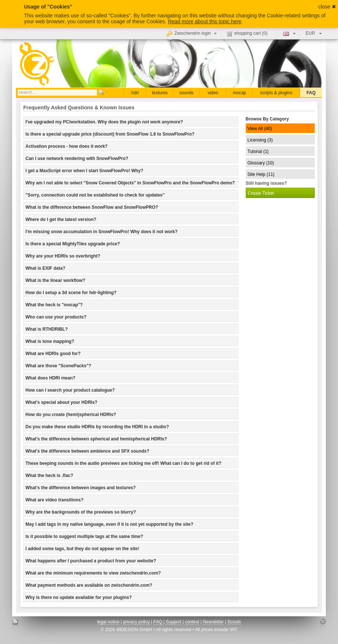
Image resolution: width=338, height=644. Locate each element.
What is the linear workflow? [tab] (55, 280)
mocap (239, 93)
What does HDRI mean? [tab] (50, 378)
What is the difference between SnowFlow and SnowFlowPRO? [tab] (92, 207)
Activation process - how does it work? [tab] (67, 146)
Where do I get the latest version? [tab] (61, 219)
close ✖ (327, 7)
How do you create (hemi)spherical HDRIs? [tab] (71, 415)
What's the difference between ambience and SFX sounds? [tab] (87, 451)
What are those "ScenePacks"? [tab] (58, 366)
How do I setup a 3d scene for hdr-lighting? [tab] (71, 293)
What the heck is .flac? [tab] (49, 476)
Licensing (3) (260, 140)
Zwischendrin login (192, 33)
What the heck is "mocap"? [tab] (54, 305)
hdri (135, 93)
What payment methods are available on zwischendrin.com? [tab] (89, 585)
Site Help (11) (261, 174)
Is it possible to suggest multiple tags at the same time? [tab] (84, 536)
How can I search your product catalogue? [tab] (70, 390)
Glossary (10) (261, 163)
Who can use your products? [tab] (56, 317)
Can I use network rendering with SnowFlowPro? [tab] (77, 159)
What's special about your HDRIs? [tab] (61, 402)
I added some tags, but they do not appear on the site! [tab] (82, 549)
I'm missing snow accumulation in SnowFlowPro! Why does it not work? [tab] (101, 232)
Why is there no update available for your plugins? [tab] (79, 597)
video (213, 93)
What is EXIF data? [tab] (45, 268)
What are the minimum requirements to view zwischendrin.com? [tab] (93, 573)
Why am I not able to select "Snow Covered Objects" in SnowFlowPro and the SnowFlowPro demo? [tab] (130, 183)
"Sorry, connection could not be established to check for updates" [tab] (95, 195)
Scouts (234, 622)
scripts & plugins (276, 93)
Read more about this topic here (205, 21)
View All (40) (260, 129)
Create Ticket (261, 193)
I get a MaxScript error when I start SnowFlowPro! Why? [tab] (84, 171)
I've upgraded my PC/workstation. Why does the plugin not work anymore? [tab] (104, 122)
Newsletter (213, 622)
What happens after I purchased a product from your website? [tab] (91, 561)
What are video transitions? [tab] (54, 500)
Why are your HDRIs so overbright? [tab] (63, 256)
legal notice (108, 622)
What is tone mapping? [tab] (50, 341)
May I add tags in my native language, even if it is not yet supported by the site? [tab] (109, 524)
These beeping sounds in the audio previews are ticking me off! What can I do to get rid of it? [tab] (123, 463)
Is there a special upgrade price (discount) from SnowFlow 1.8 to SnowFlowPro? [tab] (110, 134)
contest (192, 622)
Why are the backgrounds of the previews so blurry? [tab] (81, 512)
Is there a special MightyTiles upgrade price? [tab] (73, 244)
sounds (187, 93)
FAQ (311, 93)
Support (173, 622)
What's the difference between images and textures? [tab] (81, 488)
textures (160, 93)
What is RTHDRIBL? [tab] (47, 329)
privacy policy (137, 622)
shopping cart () (247, 34)
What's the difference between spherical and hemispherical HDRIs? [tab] (96, 439)
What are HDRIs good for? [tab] (53, 354)
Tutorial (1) (258, 151)
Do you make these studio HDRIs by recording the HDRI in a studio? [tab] (97, 427)
